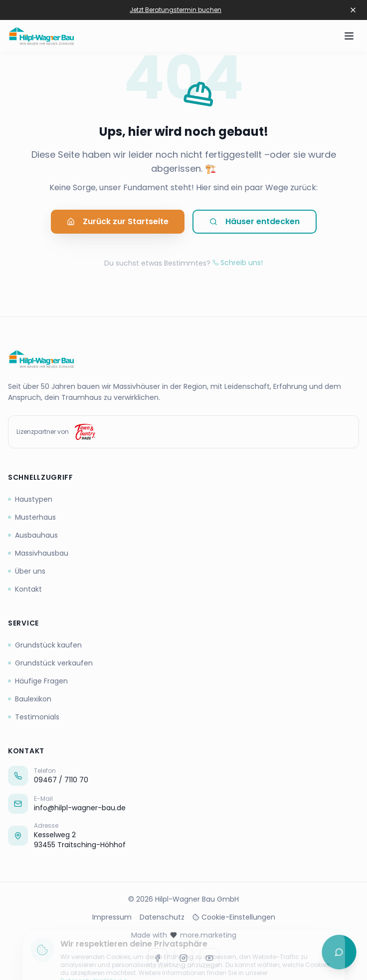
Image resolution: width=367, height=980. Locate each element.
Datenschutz (162, 917)
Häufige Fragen (38, 681)
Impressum (112, 917)
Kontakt (25, 589)
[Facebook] (158, 958)
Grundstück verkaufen (50, 663)
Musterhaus (32, 517)
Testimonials (34, 717)
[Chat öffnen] (339, 952)
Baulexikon (30, 699)
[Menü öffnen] (349, 36)
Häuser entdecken (255, 224)
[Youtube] (209, 958)
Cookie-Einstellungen (234, 917)
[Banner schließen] (353, 10)
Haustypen (30, 499)
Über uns (27, 571)
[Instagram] (183, 958)
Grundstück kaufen (45, 645)
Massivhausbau (38, 553)
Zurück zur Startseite (118, 224)
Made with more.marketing (184, 935)
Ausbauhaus (33, 535)
